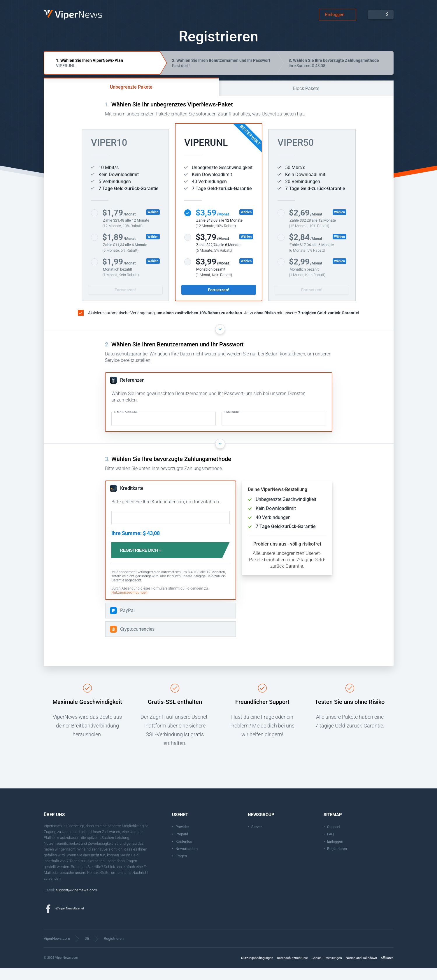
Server (257, 838)
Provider (182, 838)
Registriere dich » (147, 562)
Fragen (181, 868)
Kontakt (93, 884)
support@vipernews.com (76, 902)
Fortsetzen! (125, 301)
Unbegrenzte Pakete (131, 99)
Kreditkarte (132, 500)
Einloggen (335, 20)
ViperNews (45, 16)
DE (87, 950)
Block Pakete (306, 100)
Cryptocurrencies (137, 641)
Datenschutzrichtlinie (292, 970)
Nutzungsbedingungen (129, 604)
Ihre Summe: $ (334, 75)
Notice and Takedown (361, 970)
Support (334, 838)
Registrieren (337, 860)
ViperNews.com (57, 950)
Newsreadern (187, 860)
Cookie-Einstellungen (327, 970)
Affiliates (387, 970)
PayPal (127, 622)
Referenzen (132, 392)
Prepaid (182, 846)
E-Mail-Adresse (126, 424)
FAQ (330, 846)
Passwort (232, 424)
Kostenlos (184, 853)
